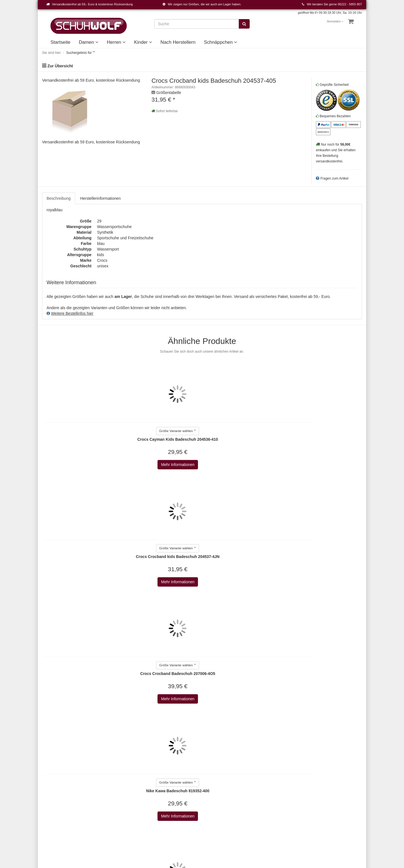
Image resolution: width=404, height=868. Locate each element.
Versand (104, 777)
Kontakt (49, 761)
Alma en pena (164, 817)
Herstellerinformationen (101, 198)
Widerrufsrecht (110, 783)
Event (211, 783)
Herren (116, 42)
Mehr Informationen (79, 465)
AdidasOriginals (165, 789)
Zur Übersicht (60, 66)
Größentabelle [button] (169, 93)
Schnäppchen (221, 42)
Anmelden (335, 21)
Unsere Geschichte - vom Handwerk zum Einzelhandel (228, 794)
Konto (47, 772)
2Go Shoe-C (162, 766)
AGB (101, 766)
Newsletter (106, 794)
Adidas (158, 783)
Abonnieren (332, 775)
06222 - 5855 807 (350, 4)
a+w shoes (161, 777)
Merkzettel (51, 777)
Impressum (106, 761)
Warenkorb (52, 766)
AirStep (158, 805)
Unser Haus (217, 805)
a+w (155, 772)
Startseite (60, 42)
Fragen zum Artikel (334, 178)
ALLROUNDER (165, 811)
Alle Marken (162, 761)
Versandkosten (262, 831)
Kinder (143, 42)
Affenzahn (160, 800)
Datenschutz (108, 772)
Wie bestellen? (110, 789)
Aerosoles (160, 794)
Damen (89, 42)
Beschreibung (59, 198)
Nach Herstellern (178, 42)
